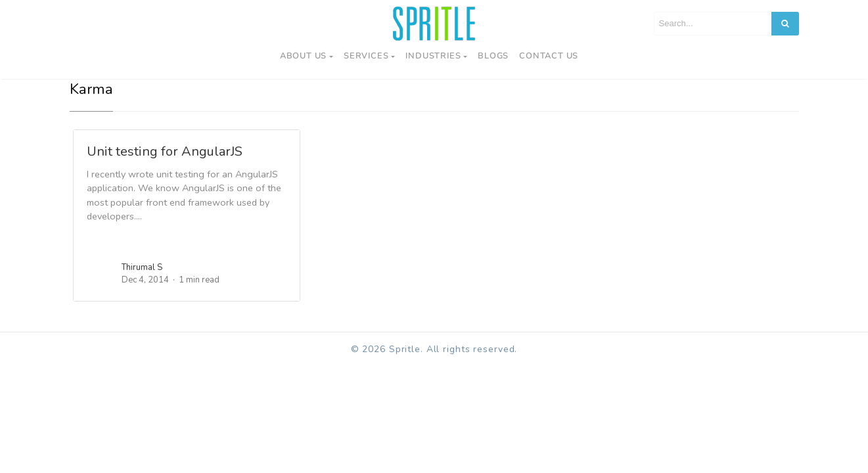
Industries (433, 56)
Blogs (493, 56)
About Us (303, 56)
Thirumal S (142, 267)
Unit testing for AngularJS (165, 151)
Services (366, 56)
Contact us (549, 56)
